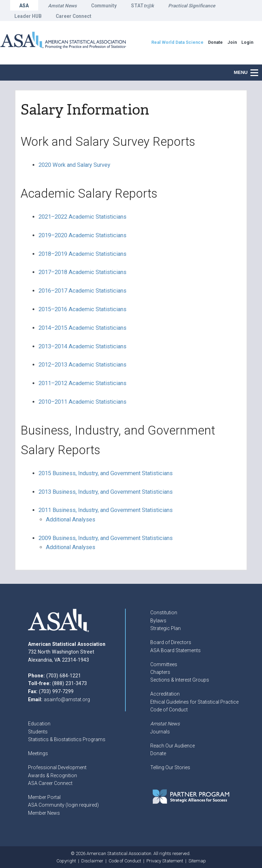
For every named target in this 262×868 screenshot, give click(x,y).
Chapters (160, 672)
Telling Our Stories (170, 767)
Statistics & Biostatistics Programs (67, 739)
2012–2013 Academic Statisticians (82, 365)
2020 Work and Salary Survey (74, 165)
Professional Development (57, 767)
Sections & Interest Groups (180, 680)
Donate (158, 753)
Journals (160, 732)
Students (38, 732)
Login (247, 42)
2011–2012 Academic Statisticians (82, 383)
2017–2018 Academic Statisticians (82, 272)
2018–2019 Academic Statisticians (82, 254)
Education (39, 724)
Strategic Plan (166, 628)
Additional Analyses (71, 520)
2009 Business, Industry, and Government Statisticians (106, 538)
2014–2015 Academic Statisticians (82, 328)
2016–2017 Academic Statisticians (82, 291)
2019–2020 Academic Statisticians (82, 235)
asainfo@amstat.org (67, 699)
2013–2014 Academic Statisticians (82, 346)
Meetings (38, 753)
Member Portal (44, 797)
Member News (44, 813)
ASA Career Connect (50, 783)
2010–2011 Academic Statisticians (82, 402)
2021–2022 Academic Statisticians (82, 217)
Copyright (66, 861)
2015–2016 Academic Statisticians (82, 309)
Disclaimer (92, 861)
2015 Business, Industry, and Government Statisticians (106, 473)
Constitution (164, 613)
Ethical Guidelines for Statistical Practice (194, 702)
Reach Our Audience (173, 746)
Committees (164, 664)
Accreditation (165, 694)
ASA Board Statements (175, 650)
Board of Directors (171, 642)
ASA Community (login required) (63, 805)
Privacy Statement (165, 861)
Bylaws (158, 621)
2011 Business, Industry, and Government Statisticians (106, 510)
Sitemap (197, 861)
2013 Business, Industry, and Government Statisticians (106, 492)
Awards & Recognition (53, 775)
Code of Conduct (169, 710)
